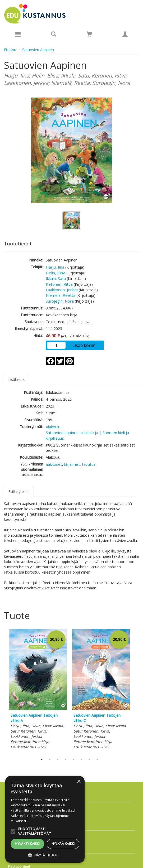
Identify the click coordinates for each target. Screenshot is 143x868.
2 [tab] (50, 759)
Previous (3, 691)
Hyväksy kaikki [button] (27, 844)
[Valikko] (18, 34)
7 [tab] (89, 759)
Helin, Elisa (56, 273)
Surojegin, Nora (60, 301)
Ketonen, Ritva (59, 284)
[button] (45, 855)
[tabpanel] (38, 690)
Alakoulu (53, 427)
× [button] (79, 782)
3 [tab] (58, 759)
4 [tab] (66, 759)
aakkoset (54, 464)
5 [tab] (73, 759)
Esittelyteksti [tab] (19, 491)
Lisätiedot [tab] (17, 379)
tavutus (89, 464)
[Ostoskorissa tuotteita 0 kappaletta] (89, 35)
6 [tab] (81, 759)
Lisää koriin (84, 345)
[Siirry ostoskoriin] (89, 34)
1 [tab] (42, 759)
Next (136, 691)
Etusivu (10, 50)
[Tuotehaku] (54, 34)
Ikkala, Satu (56, 278)
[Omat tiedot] (125, 34)
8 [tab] (97, 759)
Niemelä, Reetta (61, 295)
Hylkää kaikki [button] (63, 844)
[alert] (45, 819)
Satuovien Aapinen (38, 50)
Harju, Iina (55, 267)
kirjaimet (72, 464)
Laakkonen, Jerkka (62, 290)
